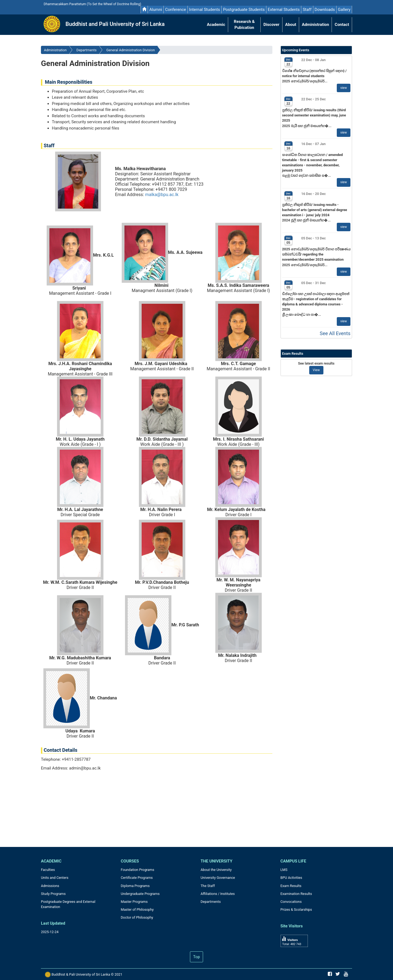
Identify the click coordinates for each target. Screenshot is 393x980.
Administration (55, 50)
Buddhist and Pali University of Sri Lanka (115, 24)
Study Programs (53, 894)
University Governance (218, 878)
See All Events (335, 333)
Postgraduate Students (244, 10)
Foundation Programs (138, 870)
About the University (216, 870)
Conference (176, 10)
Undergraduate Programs (140, 894)
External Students (284, 10)
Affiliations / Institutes (218, 894)
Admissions (50, 886)
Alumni (156, 10)
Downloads (325, 10)
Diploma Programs (135, 886)
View (316, 370)
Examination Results (296, 894)
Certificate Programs (137, 878)
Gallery (344, 10)
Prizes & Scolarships (296, 910)
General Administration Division (131, 50)
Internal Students (205, 10)
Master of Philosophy (137, 910)
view (344, 88)
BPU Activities (291, 878)
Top (196, 957)
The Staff (208, 886)
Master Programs (134, 902)
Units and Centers (55, 878)
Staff (307, 10)
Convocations (291, 902)
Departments (87, 50)
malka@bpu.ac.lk (162, 195)
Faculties (48, 870)
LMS (284, 870)
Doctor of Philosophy (137, 917)
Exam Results (291, 886)
